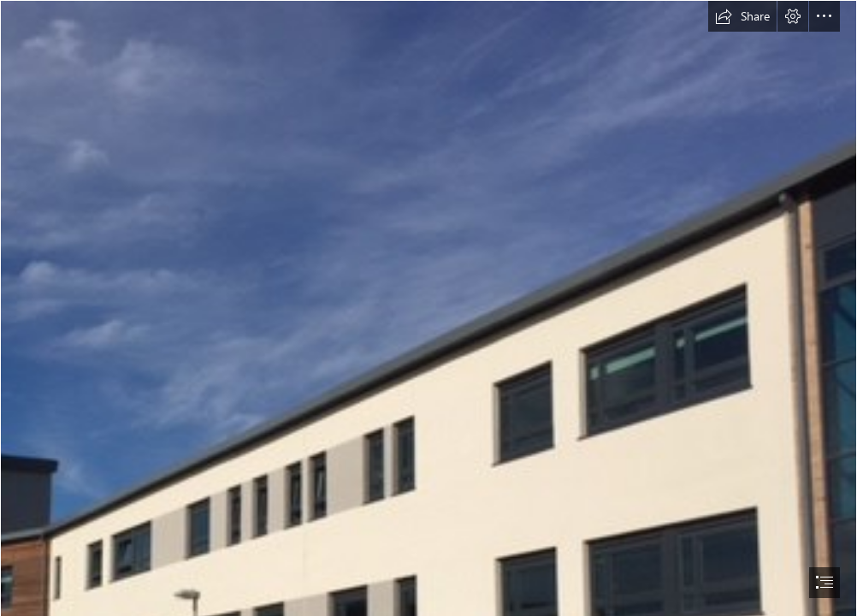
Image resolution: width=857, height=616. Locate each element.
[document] (428, 308)
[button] (742, 16)
